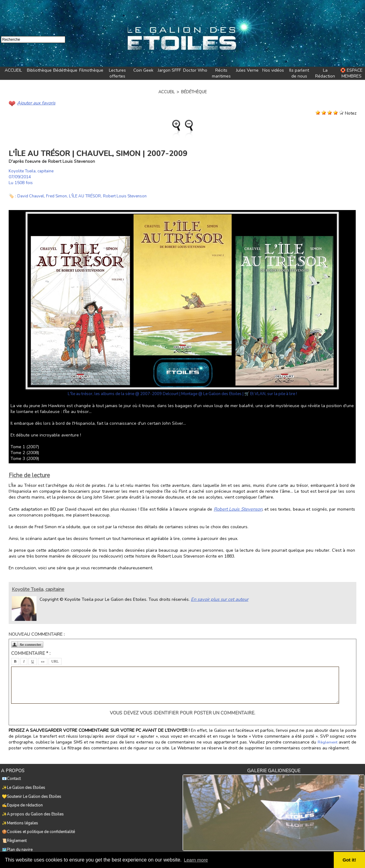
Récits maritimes (221, 73)
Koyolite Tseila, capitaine (33, 171)
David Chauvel (32, 196)
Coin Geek (143, 70)
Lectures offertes (117, 73)
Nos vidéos (273, 70)
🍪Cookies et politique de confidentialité (37, 818)
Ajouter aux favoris (35, 103)
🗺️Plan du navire (16, 832)
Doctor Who (195, 70)
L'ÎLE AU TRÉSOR (89, 196)
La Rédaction (325, 73)
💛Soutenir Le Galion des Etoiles (31, 791)
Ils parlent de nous (299, 73)
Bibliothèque (39, 70)
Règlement (328, 742)
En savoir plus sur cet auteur (218, 598)
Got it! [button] (350, 860)
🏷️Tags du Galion (17, 838)
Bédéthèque (65, 70)
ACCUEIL (13, 70)
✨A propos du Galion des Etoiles (32, 804)
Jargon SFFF (169, 70)
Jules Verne (247, 70)
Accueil (167, 92)
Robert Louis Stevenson (132, 196)
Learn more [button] (197, 860)
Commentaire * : (31, 653)
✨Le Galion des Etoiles (23, 784)
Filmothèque (91, 70)
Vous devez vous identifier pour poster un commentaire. (182, 712)
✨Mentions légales (19, 811)
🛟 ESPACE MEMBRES (351, 73)
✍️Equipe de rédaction (21, 798)
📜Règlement (13, 825)
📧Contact (10, 777)
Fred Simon (59, 196)
